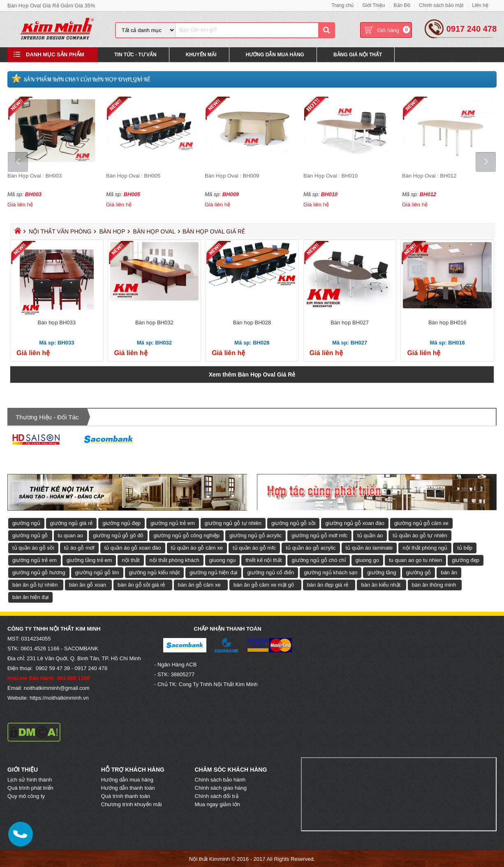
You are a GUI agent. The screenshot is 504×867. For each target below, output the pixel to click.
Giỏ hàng (388, 31)
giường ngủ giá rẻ (72, 523)
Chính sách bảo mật (441, 5)
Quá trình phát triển (30, 787)
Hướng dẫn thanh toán (128, 787)
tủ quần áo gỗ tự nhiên (420, 535)
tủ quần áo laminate (369, 547)
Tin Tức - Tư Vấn (135, 55)
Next (485, 162)
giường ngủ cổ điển (270, 572)
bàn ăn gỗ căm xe (199, 584)
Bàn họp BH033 (57, 322)
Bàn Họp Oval (154, 231)
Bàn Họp (112, 231)
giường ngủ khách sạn (331, 572)
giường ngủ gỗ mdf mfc (319, 535)
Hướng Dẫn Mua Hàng (275, 55)
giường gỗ (418, 572)
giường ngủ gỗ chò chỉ (318, 560)
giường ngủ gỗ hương (39, 572)
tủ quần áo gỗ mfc (254, 547)
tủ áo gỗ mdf (79, 547)
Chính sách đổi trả (217, 796)
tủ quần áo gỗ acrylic (311, 547)
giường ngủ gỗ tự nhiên (233, 523)
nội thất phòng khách (175, 560)
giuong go (367, 560)
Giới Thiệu (373, 5)
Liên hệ (480, 5)
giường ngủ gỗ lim (97, 572)
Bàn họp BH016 (447, 322)
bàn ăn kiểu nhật (381, 584)
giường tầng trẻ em (89, 560)
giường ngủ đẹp (121, 523)
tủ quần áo (370, 535)
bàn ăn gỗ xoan (88, 584)
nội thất (131, 560)
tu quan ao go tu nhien (415, 560)
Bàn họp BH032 (154, 322)
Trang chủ (342, 5)
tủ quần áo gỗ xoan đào (133, 547)
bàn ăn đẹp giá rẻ (328, 584)
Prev (19, 162)
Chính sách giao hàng (221, 787)
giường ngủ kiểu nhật (155, 572)
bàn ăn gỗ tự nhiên (35, 584)
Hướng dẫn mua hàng (127, 779)
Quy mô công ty (26, 796)
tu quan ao (71, 535)
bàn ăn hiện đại (30, 597)
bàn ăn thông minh (434, 584)
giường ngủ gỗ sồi (294, 523)
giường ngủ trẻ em (173, 523)
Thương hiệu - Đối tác (47, 417)
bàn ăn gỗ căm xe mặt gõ (264, 584)
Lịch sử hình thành (30, 779)
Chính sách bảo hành (220, 779)
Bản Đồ (402, 5)
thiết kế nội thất (264, 560)
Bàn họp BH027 (350, 322)
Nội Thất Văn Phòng (60, 231)
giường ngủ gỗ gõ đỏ (118, 535)
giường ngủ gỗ (30, 535)
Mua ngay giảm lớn (217, 804)
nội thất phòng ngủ (425, 547)
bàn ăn (449, 572)
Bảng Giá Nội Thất (358, 55)
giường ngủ (26, 523)
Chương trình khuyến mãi (132, 804)
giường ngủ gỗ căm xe (421, 523)
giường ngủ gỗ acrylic (255, 535)
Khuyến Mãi (201, 55)
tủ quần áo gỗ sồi (33, 547)
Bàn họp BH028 (252, 322)
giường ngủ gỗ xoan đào (355, 523)
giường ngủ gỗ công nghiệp (186, 535)
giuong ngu (222, 560)
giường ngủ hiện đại (213, 572)
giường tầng (381, 572)
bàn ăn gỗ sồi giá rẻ (141, 584)
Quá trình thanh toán (126, 796)
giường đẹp (466, 560)
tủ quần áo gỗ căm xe (197, 547)
